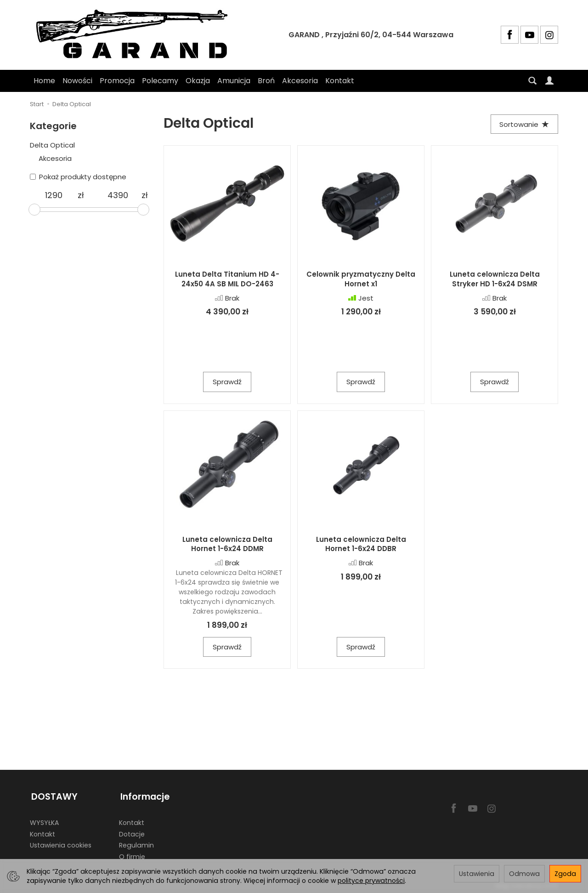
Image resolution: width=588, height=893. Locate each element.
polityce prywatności (371, 881)
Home (44, 81)
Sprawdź (227, 383)
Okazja (198, 81)
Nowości (77, 81)
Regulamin (136, 843)
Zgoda (565, 874)
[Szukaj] (532, 81)
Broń (266, 81)
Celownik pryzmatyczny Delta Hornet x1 (361, 280)
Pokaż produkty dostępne (78, 177)
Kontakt (340, 81)
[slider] (34, 210)
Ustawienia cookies (61, 843)
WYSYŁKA (44, 820)
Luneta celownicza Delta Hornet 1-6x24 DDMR (227, 544)
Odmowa (524, 874)
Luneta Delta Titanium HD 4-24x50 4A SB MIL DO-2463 (227, 280)
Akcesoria (300, 81)
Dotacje (132, 832)
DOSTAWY (53, 796)
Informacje (144, 796)
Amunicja (234, 81)
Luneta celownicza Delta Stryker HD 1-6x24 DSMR (495, 280)
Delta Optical (52, 145)
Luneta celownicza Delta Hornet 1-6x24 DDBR (361, 544)
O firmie (132, 854)
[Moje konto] (549, 81)
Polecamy (160, 81)
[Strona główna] (136, 35)
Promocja (117, 81)
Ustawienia (477, 874)
